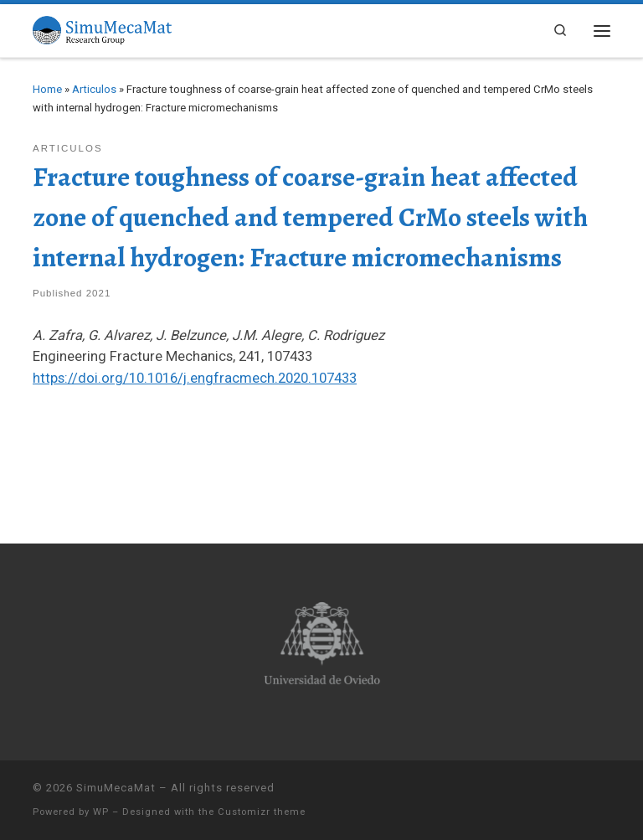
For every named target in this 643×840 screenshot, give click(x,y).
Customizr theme (262, 812)
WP (101, 812)
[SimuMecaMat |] (102, 28)
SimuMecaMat (116, 788)
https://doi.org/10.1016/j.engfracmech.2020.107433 (195, 378)
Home (47, 89)
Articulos (94, 89)
